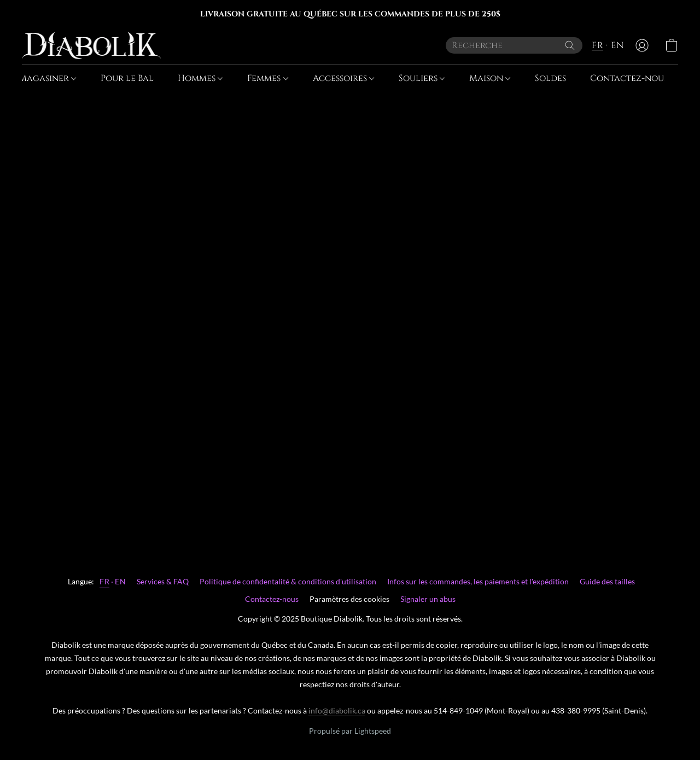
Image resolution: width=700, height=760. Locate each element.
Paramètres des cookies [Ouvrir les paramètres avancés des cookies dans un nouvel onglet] (349, 599)
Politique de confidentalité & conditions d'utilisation (288, 581)
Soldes (550, 78)
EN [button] (617, 45)
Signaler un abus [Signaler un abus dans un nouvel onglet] (428, 599)
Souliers (422, 78)
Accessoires (343, 78)
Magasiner (47, 78)
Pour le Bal (127, 78)
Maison (490, 78)
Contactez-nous (629, 78)
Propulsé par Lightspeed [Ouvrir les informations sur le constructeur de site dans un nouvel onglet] (350, 731)
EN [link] (120, 581)
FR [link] (104, 581)
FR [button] (597, 45)
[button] (91, 45)
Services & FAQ (163, 581)
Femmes (267, 78)
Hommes (200, 78)
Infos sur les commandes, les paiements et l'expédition (478, 581)
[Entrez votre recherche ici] (514, 45)
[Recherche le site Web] (570, 45)
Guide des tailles (607, 581)
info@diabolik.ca (337, 710)
